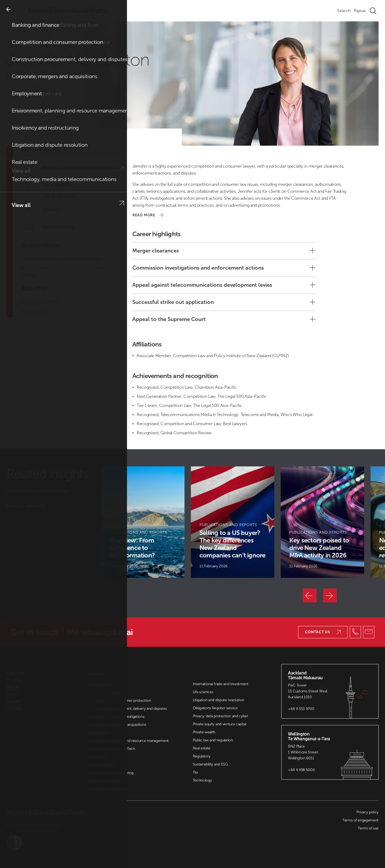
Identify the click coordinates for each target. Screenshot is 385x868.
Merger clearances (224, 251)
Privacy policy (367, 812)
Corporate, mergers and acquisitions (117, 725)
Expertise (15, 673)
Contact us (323, 632)
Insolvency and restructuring (110, 773)
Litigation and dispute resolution (218, 700)
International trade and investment (221, 684)
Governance (97, 757)
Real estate (202, 748)
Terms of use (368, 828)
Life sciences (203, 692)
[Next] (330, 595)
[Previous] (310, 595)
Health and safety (101, 765)
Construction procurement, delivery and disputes (127, 709)
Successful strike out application (224, 302)
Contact (14, 708)
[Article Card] (143, 522)
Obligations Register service (215, 708)
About (12, 694)
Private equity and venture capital (220, 724)
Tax (195, 772)
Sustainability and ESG (210, 764)
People (24, 41)
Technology (202, 780)
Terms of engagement (361, 820)
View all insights (32, 506)
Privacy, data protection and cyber (220, 716)
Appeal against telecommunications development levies (224, 285)
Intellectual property (103, 781)
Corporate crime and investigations (116, 717)
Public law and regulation (213, 740)
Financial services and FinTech (111, 749)
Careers (14, 701)
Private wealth (204, 732)
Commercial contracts (106, 692)
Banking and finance (103, 684)
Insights (14, 680)
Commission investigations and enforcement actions (224, 268)
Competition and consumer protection (119, 701)
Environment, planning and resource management (128, 741)
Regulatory (202, 756)
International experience (107, 789)
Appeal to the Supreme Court (224, 319)
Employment (98, 733)
